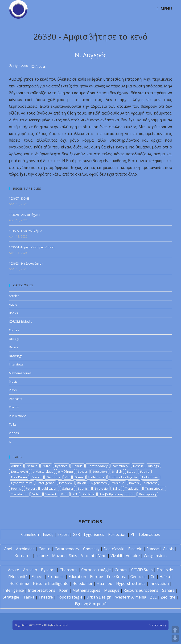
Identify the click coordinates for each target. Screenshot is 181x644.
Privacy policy (157, 625)
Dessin (138, 466)
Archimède (25, 549)
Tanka (29, 597)
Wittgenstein (155, 556)
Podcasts (16, 399)
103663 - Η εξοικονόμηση (26, 264)
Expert (63, 534)
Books (13, 313)
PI (132, 534)
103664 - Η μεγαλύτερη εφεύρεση (32, 247)
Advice (14, 570)
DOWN (175, 638)
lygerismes (99, 483)
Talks (13, 424)
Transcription (155, 488)
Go (67, 477)
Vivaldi (116, 556)
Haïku (165, 577)
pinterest (150, 483)
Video (36, 494)
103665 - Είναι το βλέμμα (26, 231)
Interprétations (41, 590)
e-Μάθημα (65, 472)
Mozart (59, 556)
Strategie (101, 488)
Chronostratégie (96, 570)
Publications (18, 416)
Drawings (16, 356)
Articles (41, 67)
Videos (14, 433)
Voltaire (133, 556)
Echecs (83, 472)
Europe (97, 577)
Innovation (159, 583)
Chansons (68, 570)
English (117, 472)
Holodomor (150, 477)
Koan (64, 590)
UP (175, 630)
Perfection (117, 534)
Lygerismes (94, 534)
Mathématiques (86, 590)
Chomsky (91, 549)
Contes (14, 330)
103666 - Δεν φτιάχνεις (25, 215)
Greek (79, 477)
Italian (82, 483)
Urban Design (99, 597)
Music (13, 381)
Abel (8, 549)
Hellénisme (19, 583)
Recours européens (141, 590)
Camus (77, 466)
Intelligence (46, 483)
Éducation (77, 577)
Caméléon (30, 534)
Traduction (133, 488)
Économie (56, 577)
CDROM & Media (21, 321)
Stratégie (11, 597)
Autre (46, 466)
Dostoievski (19, 472)
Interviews (16, 364)
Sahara (68, 488)
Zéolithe (168, 597)
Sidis (73, 556)
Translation (19, 494)
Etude (131, 472)
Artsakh (32, 466)
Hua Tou (104, 583)
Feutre (145, 472)
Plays (13, 390)
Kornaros (23, 556)
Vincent (51, 494)
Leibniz (42, 556)
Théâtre (46, 597)
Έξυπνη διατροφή (91, 604)
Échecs (37, 577)
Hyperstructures (131, 583)
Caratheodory (98, 466)
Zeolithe (89, 494)
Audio (13, 304)
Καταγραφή (148, 494)
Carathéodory (67, 549)
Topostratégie (70, 597)
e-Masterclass (43, 472)
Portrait (31, 488)
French (37, 477)
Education (100, 472)
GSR (76, 534)
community (120, 466)
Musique (118, 483)
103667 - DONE (19, 199)
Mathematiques (20, 373)
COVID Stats (142, 570)
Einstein (135, 549)
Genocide (53, 477)
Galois (168, 549)
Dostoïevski (114, 549)
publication (49, 488)
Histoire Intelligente (123, 477)
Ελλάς (48, 534)
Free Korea (19, 477)
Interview (66, 483)
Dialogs (14, 339)
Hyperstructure (22, 483)
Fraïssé (153, 549)
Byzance (61, 466)
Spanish (84, 488)
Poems (14, 407)
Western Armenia (131, 597)
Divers (14, 347)
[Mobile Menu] (164, 9)
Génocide (138, 577)
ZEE (75, 494)
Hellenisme (96, 477)
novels (134, 483)
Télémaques (149, 534)
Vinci (64, 494)
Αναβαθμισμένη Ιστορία (117, 494)
